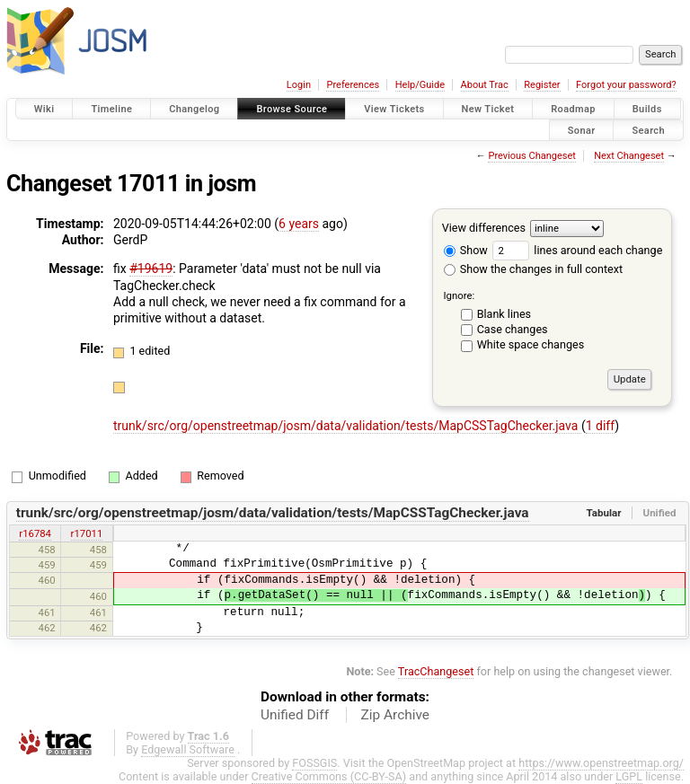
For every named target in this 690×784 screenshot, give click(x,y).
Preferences (353, 85)
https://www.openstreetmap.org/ (601, 763)
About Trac (485, 85)
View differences (484, 228)
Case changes (513, 329)
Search (648, 130)
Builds (647, 109)
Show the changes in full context (533, 269)
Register (542, 85)
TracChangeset (436, 671)
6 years (299, 224)
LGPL (629, 776)
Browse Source (292, 109)
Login (299, 85)
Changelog (194, 109)
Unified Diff (295, 715)
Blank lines (504, 314)
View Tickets (394, 109)
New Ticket (488, 109)
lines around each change (577, 250)
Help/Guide (420, 85)
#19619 (151, 269)
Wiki (44, 109)
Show (466, 250)
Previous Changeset (531, 156)
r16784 (35, 533)
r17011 (87, 533)
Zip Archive (395, 715)
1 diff (601, 426)
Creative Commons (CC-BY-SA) (329, 776)
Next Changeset (629, 156)
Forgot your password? (626, 85)
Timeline (111, 109)
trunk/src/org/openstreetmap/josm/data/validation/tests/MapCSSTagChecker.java (347, 426)
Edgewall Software (188, 749)
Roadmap (573, 109)
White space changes (531, 344)
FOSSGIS (314, 763)
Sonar (582, 130)
